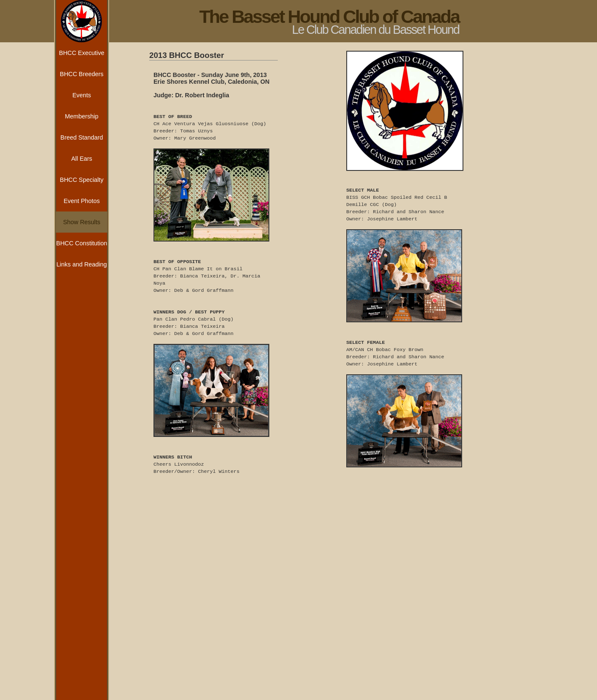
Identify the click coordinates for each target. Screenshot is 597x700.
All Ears (82, 159)
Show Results (82, 222)
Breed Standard (82, 137)
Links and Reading (82, 264)
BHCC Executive (82, 53)
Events (82, 95)
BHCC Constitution (82, 243)
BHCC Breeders (82, 74)
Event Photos (82, 201)
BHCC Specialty (82, 180)
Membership (82, 116)
